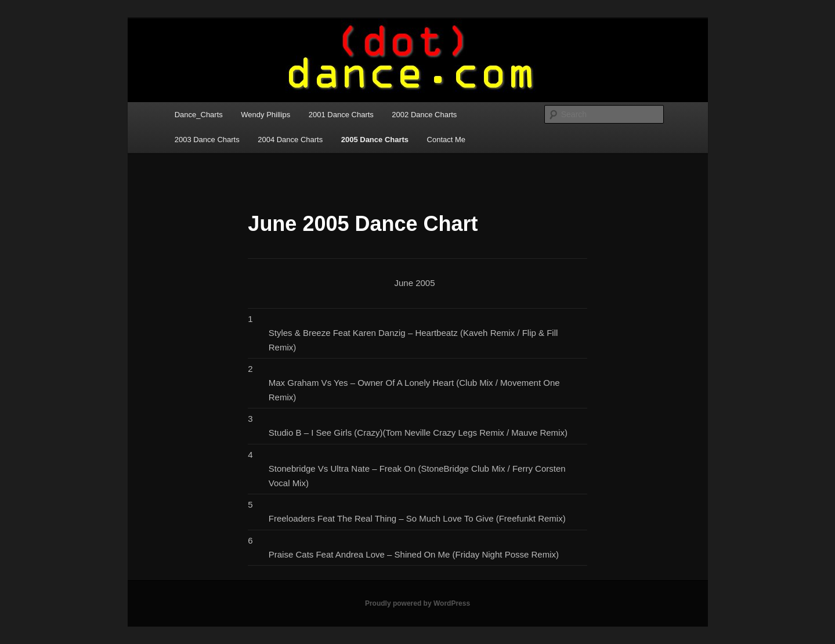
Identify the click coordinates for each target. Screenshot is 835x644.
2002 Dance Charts (424, 115)
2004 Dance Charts (290, 140)
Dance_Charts (199, 115)
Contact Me (446, 140)
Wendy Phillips (265, 115)
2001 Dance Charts (341, 115)
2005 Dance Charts (375, 140)
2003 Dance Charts (207, 140)
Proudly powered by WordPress (417, 603)
